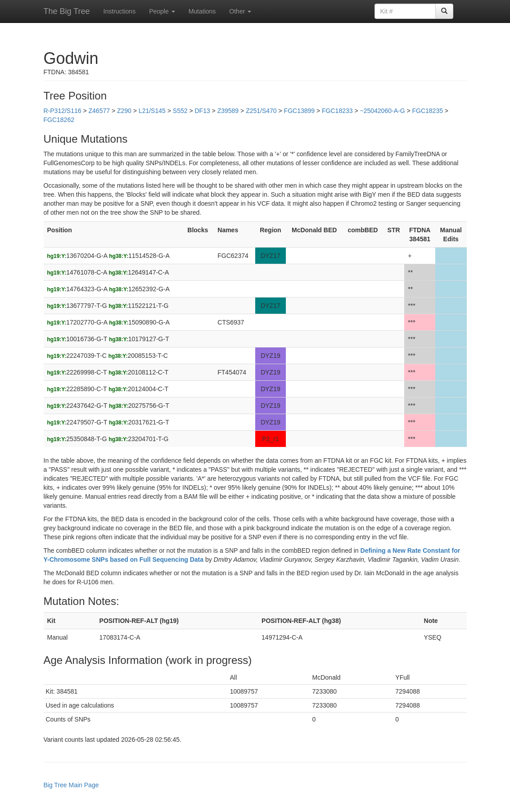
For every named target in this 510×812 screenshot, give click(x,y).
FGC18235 (428, 111)
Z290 (124, 111)
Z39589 (228, 111)
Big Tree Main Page (71, 785)
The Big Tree (67, 11)
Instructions (120, 11)
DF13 (202, 111)
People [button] (162, 11)
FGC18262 (59, 120)
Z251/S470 (261, 111)
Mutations (202, 11)
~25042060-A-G (383, 111)
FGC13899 (299, 111)
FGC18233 (337, 111)
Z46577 (99, 111)
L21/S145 (152, 111)
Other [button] (240, 11)
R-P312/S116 (63, 111)
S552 (180, 111)
